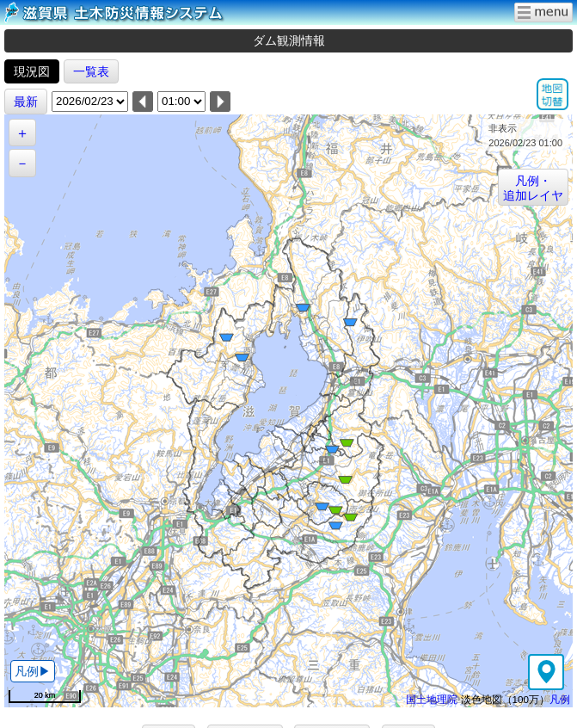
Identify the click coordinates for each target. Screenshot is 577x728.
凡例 (560, 699)
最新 (26, 102)
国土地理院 (432, 699)
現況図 (32, 71)
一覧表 (91, 71)
